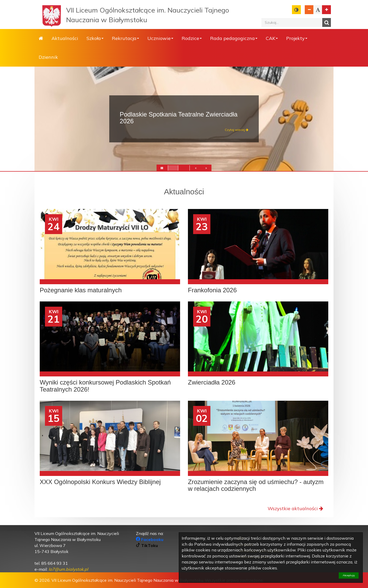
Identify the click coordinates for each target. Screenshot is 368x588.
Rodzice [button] (192, 38)
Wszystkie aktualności (295, 508)
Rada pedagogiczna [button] (234, 38)
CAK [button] (272, 38)
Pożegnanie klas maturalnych (81, 290)
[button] (196, 169)
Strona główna (41, 38)
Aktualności (65, 38)
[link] (68, 569)
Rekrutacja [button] (125, 38)
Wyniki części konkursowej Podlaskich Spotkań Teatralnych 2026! (105, 386)
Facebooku (150, 539)
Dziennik (48, 57)
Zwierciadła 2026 (212, 382)
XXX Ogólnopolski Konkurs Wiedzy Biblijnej (100, 482)
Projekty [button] (297, 38)
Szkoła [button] (95, 38)
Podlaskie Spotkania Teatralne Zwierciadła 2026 (179, 118)
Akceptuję (349, 575)
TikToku (147, 545)
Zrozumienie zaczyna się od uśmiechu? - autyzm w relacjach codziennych (256, 485)
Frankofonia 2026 (212, 290)
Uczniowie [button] (160, 38)
